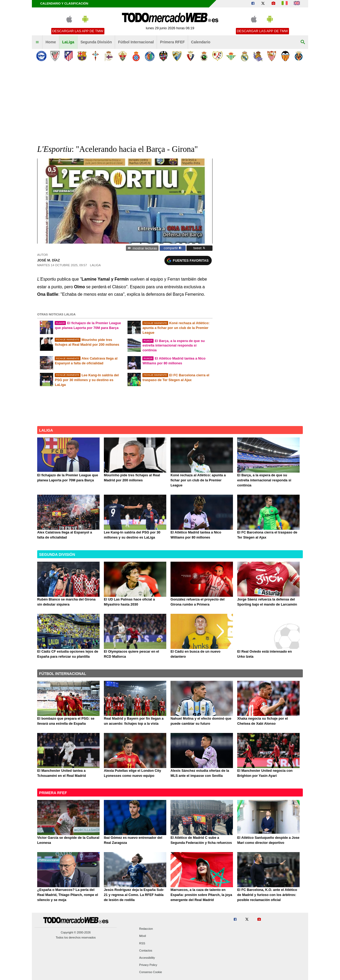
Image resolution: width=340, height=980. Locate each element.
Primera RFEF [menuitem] (173, 42)
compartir (173, 248)
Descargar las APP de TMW (78, 31)
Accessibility (147, 958)
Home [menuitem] (51, 42)
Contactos (146, 950)
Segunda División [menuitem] (96, 42)
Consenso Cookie (151, 972)
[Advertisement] (170, 103)
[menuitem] (37, 42)
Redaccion (146, 929)
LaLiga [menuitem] (68, 42)
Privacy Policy (148, 965)
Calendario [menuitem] (201, 42)
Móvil (143, 936)
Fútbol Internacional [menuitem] (136, 42)
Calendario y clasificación (64, 3)
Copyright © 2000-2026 (76, 932)
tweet (199, 248)
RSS (142, 943)
